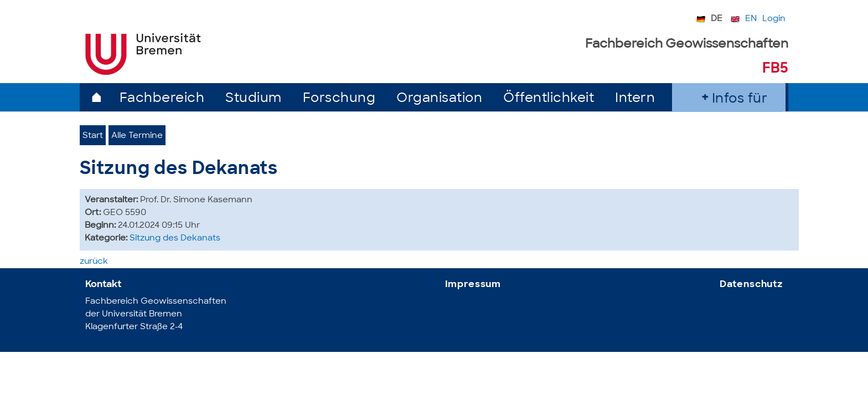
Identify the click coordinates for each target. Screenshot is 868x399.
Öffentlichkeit (549, 99)
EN (751, 19)
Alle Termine (137, 136)
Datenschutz (751, 285)
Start (93, 136)
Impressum (473, 285)
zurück (94, 262)
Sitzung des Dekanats (175, 239)
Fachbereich (162, 99)
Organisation (439, 99)
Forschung (339, 99)
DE (717, 19)
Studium (254, 99)
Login (774, 19)
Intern (635, 99)
